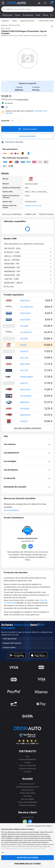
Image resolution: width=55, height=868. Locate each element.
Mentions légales (28, 799)
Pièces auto (8, 15)
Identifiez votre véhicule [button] (33, 206)
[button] (40, 3)
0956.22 (12, 256)
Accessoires (28, 15)
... (47, 192)
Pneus (18, 15)
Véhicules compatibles (12, 214)
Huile (38, 15)
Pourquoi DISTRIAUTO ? (28, 759)
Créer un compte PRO (28, 765)
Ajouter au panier (28, 129)
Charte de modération (28, 805)
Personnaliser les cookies (28, 864)
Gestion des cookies (27, 793)
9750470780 (12, 275)
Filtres (45, 15)
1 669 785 (11, 279)
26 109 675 (12, 252)
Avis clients (28, 796)
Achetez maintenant (27, 136)
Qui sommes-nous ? (27, 784)
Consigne (28, 771)
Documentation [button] (11, 510)
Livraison (27, 762)
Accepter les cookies (28, 858)
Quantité (5, 121)
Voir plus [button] (9, 287)
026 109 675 (12, 248)
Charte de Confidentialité (28, 802)
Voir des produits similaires (27, 428)
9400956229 (12, 271)
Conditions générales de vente (28, 787)
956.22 (12, 260)
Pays (27, 756)
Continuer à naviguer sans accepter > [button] (40, 826)
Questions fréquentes (28, 768)
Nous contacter (28, 790)
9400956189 (12, 267)
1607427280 (12, 264)
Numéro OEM (30, 214)
